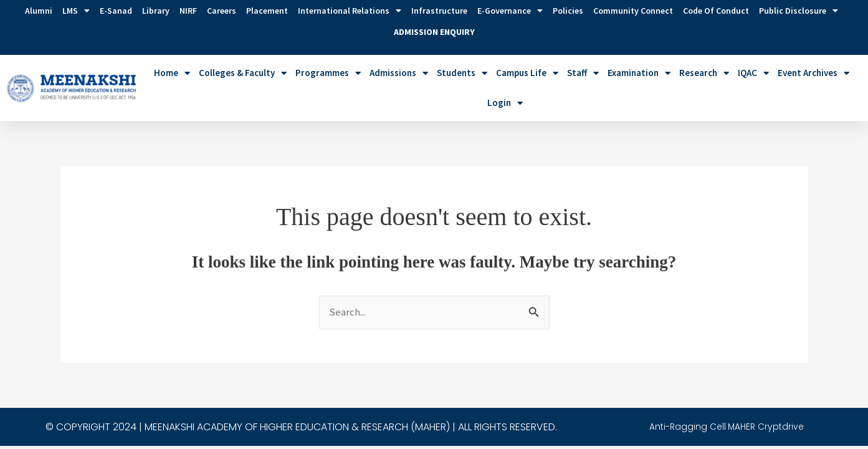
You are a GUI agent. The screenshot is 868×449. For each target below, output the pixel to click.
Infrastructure (439, 11)
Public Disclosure (799, 11)
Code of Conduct (716, 11)
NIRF (188, 11)
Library (156, 11)
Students (462, 73)
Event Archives (813, 73)
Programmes (328, 73)
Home (172, 73)
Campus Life (527, 73)
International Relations (350, 11)
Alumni (39, 11)
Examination (639, 73)
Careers (222, 11)
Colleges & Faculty (243, 73)
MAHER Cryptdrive (779, 377)
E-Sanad (116, 11)
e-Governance (510, 11)
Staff (583, 73)
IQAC (753, 73)
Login (505, 103)
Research (704, 73)
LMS (76, 11)
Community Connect (633, 11)
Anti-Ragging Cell (694, 377)
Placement (267, 11)
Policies (568, 11)
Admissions (399, 73)
